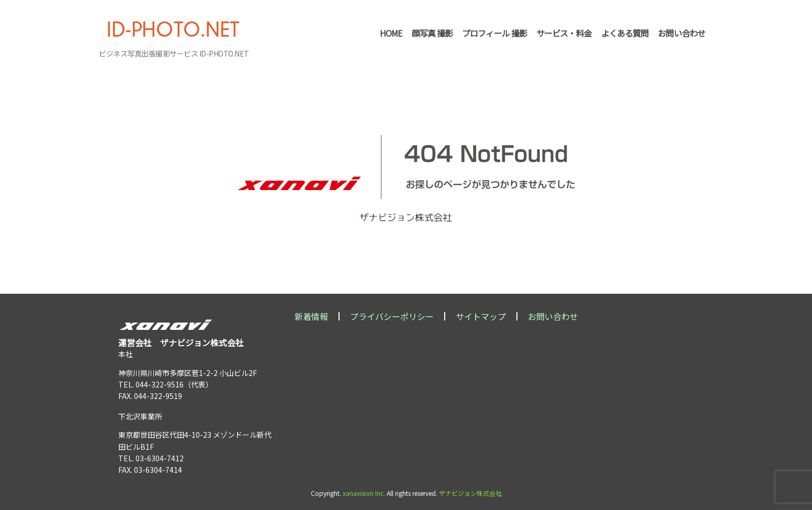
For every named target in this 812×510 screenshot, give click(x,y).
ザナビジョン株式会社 (470, 493)
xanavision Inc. (364, 493)
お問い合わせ (553, 316)
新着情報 (311, 316)
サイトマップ (481, 316)
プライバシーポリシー (392, 316)
